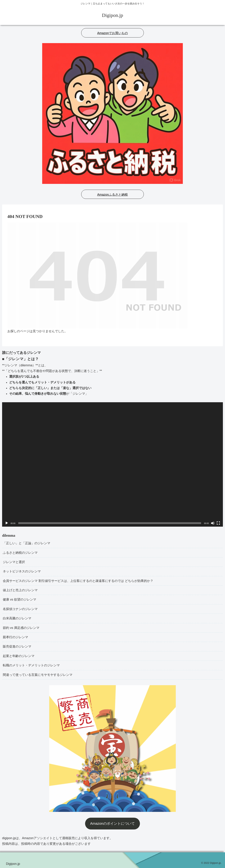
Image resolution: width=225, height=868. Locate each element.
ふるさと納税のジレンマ (20, 553)
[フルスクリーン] (218, 523)
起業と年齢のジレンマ (19, 656)
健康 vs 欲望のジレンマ (20, 599)
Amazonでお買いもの (112, 33)
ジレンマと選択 (14, 562)
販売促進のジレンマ (17, 646)
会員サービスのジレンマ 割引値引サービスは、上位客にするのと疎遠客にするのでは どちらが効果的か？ (78, 581)
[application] (112, 464)
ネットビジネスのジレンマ (22, 571)
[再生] (7, 523)
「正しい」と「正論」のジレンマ (27, 543)
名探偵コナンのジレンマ (20, 609)
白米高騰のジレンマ (17, 618)
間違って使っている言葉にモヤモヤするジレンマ (38, 675)
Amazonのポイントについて (112, 823)
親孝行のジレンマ (15, 637)
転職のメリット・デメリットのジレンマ (31, 665)
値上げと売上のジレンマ (20, 590)
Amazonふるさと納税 (112, 195)
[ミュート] (213, 523)
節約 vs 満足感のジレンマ (21, 628)
